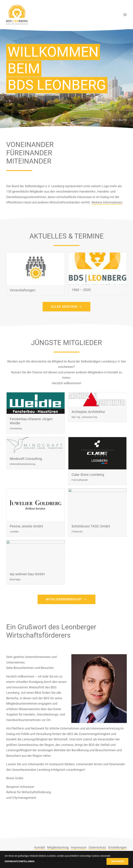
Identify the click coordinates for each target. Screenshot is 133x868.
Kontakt (40, 847)
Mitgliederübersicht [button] (66, 615)
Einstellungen (118, 847)
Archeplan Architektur (88, 428)
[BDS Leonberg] (17, 15)
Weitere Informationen (107, 218)
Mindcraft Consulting (26, 476)
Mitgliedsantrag (58, 847)
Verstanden (117, 861)
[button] (125, 15)
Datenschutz (97, 847)
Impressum (79, 847)
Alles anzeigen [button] (66, 323)
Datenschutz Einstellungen (19, 861)
